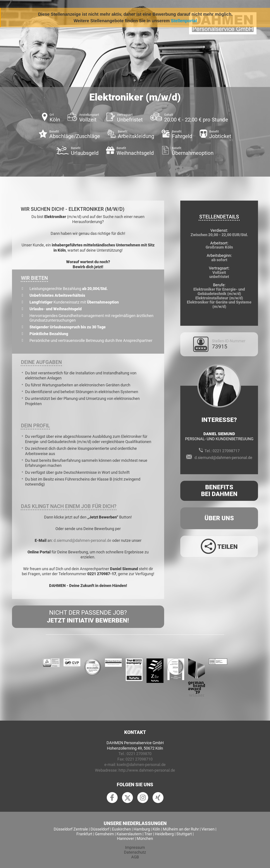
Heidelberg (164, 834)
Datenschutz (135, 852)
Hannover (126, 838)
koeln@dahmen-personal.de (141, 765)
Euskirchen (121, 829)
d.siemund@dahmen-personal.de (82, 540)
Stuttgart (184, 834)
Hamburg (142, 829)
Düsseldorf (100, 829)
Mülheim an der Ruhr (181, 829)
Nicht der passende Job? (88, 617)
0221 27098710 (139, 759)
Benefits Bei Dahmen (219, 491)
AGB (135, 857)
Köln (156, 829)
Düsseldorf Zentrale (71, 829)
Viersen (208, 829)
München (145, 838)
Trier (148, 834)
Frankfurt (84, 834)
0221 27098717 (226, 451)
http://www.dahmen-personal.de (147, 770)
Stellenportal (184, 21)
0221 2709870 (139, 754)
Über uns (219, 518)
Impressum (135, 847)
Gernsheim (104, 834)
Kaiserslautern (129, 834)
